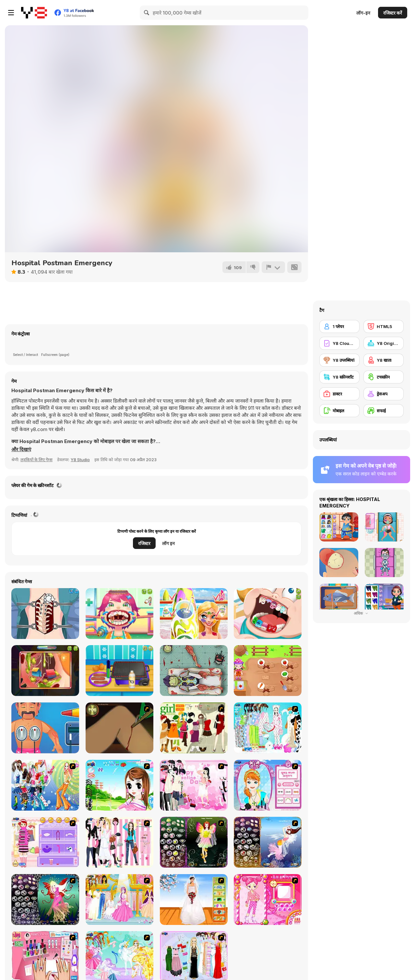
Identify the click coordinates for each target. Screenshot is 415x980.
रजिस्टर (144, 543)
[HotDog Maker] (119, 671)
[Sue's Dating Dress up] (268, 900)
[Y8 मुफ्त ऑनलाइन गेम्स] (34, 13)
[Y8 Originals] (384, 343)
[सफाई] (384, 411)
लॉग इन (168, 543)
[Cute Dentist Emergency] (268, 614)
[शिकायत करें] (273, 267)
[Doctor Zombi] (194, 671)
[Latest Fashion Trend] (45, 785)
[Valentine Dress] (194, 785)
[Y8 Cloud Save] (339, 343)
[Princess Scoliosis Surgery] (45, 614)
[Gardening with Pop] (268, 671)
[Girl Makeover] (45, 842)
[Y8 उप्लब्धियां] (339, 360)
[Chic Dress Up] (119, 842)
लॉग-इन (363, 13)
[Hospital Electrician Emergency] (45, 728)
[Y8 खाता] (384, 360)
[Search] (147, 13)
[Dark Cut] (119, 728)
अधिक (362, 613)
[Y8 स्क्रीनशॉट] (339, 377)
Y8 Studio (80, 460)
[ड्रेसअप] (384, 394)
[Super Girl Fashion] (194, 728)
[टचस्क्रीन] (384, 377)
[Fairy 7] (268, 842)
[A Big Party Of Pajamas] (268, 728)
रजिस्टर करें (393, 13)
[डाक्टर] (339, 394)
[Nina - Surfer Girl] (194, 614)
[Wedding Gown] (194, 900)
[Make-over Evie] (268, 785)
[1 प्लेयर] (339, 326)
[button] (21, 450)
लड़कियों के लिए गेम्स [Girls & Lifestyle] (36, 460)
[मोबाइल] (339, 411)
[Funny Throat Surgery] (119, 614)
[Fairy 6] (45, 900)
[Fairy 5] (194, 842)
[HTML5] (384, 326)
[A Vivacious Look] (119, 785)
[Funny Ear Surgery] (45, 671)
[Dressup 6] (119, 900)
